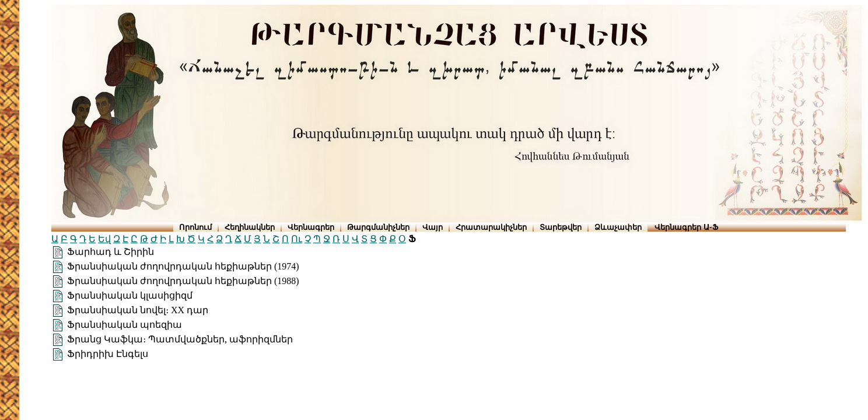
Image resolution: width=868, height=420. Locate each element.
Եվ (104, 239)
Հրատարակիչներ (491, 227)
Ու (297, 239)
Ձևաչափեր (618, 227)
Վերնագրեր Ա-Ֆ (686, 227)
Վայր (433, 227)
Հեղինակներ (250, 227)
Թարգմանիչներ (378, 227)
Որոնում (195, 227)
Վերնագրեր (311, 227)
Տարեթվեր (561, 227)
